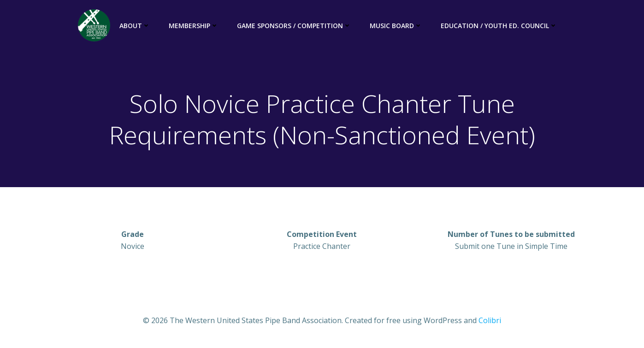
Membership (194, 26)
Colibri (490, 320)
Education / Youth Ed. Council (499, 26)
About (135, 26)
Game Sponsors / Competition (294, 26)
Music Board (396, 26)
